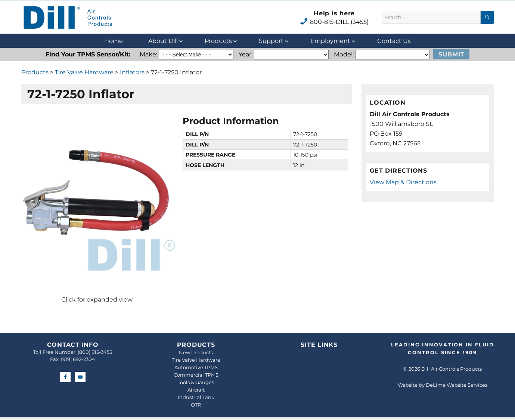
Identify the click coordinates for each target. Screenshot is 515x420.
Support (271, 41)
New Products (196, 352)
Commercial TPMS (196, 375)
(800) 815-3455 (95, 352)
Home (114, 41)
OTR (196, 405)
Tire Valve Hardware (84, 72)
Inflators (132, 72)
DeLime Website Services (457, 385)
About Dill (163, 41)
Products (218, 41)
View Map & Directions (403, 182)
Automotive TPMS (196, 367)
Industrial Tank (196, 397)
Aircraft (196, 390)
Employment (330, 41)
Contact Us (394, 41)
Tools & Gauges (196, 382)
